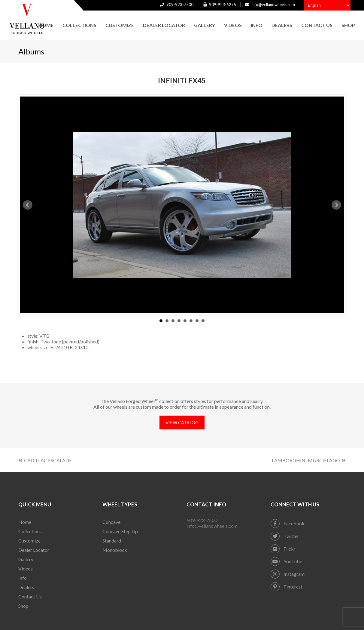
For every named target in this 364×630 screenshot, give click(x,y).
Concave (111, 522)
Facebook (288, 523)
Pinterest (287, 587)
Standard (112, 541)
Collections (30, 531)
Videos (26, 569)
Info (23, 578)
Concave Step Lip (120, 531)
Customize (29, 541)
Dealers (26, 587)
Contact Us (30, 596)
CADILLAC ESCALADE (45, 460)
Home (25, 522)
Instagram (288, 574)
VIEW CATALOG (182, 423)
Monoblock (115, 550)
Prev (28, 205)
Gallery (26, 559)
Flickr (283, 549)
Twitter (285, 536)
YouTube (286, 561)
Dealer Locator (34, 550)
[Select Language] (327, 5)
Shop (23, 606)
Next (336, 205)
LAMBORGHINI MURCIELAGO (309, 460)
